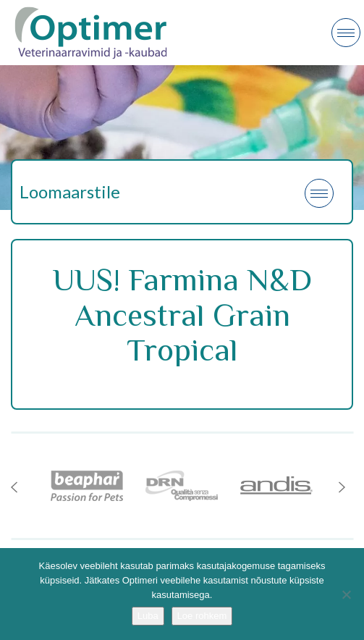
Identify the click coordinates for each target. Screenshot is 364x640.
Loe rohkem (202, 616)
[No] (346, 594)
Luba (148, 616)
